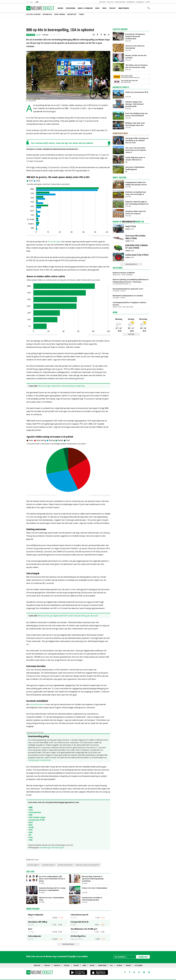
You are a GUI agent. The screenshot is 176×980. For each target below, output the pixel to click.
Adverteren (102, 965)
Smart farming (60, 14)
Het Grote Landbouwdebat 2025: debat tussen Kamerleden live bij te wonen (52, 879)
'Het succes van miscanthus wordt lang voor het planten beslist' (136, 149)
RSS (111, 965)
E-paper (148, 2)
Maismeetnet (72, 14)
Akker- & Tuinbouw (85, 8)
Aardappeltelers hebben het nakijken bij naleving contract (136, 183)
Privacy (128, 965)
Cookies (119, 965)
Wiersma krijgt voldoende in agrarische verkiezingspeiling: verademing (93, 879)
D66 (31, 815)
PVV (31, 830)
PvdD (31, 827)
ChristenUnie (35, 812)
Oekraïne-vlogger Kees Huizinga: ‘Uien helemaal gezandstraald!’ (134, 104)
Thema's (81, 14)
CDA (31, 810)
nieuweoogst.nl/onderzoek (39, 760)
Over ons (37, 965)
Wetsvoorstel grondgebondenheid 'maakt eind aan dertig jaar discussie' (68, 616)
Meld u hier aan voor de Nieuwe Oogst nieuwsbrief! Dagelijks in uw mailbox (57, 956)
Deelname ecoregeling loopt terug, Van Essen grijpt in (136, 193)
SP (30, 835)
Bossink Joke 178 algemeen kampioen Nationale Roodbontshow (135, 36)
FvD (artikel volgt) (37, 817)
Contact (47, 965)
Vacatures (102, 2)
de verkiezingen (54, 242)
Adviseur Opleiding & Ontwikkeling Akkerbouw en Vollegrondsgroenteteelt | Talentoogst (131, 281)
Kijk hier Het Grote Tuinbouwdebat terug (52, 899)
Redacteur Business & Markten (124, 273)
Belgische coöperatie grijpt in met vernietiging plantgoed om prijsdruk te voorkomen (137, 203)
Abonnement (131, 2)
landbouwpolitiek (65, 865)
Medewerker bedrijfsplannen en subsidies (128, 296)
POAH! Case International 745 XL (137, 92)
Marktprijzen (124, 8)
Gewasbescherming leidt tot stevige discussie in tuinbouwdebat (52, 889)
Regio (97, 8)
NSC (31, 825)
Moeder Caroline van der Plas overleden (136, 56)
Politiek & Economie (33, 14)
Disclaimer (139, 965)
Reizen (92, 965)
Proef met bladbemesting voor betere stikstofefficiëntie (137, 114)
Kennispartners (120, 2)
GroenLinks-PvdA (37, 820)
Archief (76, 965)
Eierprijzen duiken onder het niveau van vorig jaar (136, 212)
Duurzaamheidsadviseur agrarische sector (128, 289)
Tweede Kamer (48, 865)
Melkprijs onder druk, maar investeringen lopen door (135, 124)
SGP (31, 832)
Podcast (112, 8)
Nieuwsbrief (140, 2)
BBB (31, 807)
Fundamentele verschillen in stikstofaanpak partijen (92, 899)
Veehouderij (70, 8)
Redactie (57, 965)
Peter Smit (45, 35)
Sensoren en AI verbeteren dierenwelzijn (135, 47)
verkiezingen (33, 865)
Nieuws (60, 8)
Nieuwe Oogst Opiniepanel (87, 865)
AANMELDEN (143, 957)
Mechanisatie (47, 14)
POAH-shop (110, 2)
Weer (115, 312)
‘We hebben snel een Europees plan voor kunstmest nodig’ (136, 66)
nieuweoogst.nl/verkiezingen (52, 847)
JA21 (31, 822)
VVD (31, 840)
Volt (31, 837)
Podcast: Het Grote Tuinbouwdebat (95, 888)
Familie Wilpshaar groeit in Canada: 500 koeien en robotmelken (135, 159)
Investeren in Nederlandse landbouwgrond (135, 168)
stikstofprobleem (37, 704)
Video (104, 8)
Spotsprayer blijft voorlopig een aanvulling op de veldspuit (137, 139)
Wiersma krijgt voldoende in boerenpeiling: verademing (61, 386)
